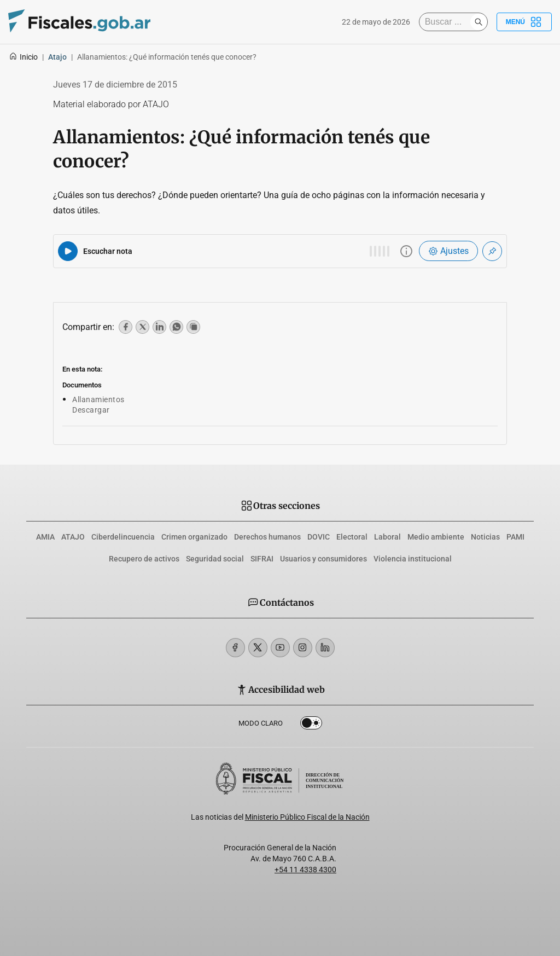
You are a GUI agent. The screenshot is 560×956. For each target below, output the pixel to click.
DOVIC (319, 537)
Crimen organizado (194, 537)
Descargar (91, 410)
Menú (524, 22)
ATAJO (73, 537)
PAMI (515, 537)
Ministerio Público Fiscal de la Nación (307, 817)
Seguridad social (215, 559)
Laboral (387, 537)
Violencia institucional (413, 559)
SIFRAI (262, 559)
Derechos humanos (267, 537)
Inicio (23, 57)
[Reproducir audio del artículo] (68, 251)
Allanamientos (98, 399)
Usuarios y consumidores (323, 559)
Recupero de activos (144, 559)
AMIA (45, 537)
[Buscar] (447, 22)
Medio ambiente (436, 537)
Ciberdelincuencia (123, 537)
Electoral (352, 537)
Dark (311, 725)
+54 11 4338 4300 (305, 870)
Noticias (485, 537)
